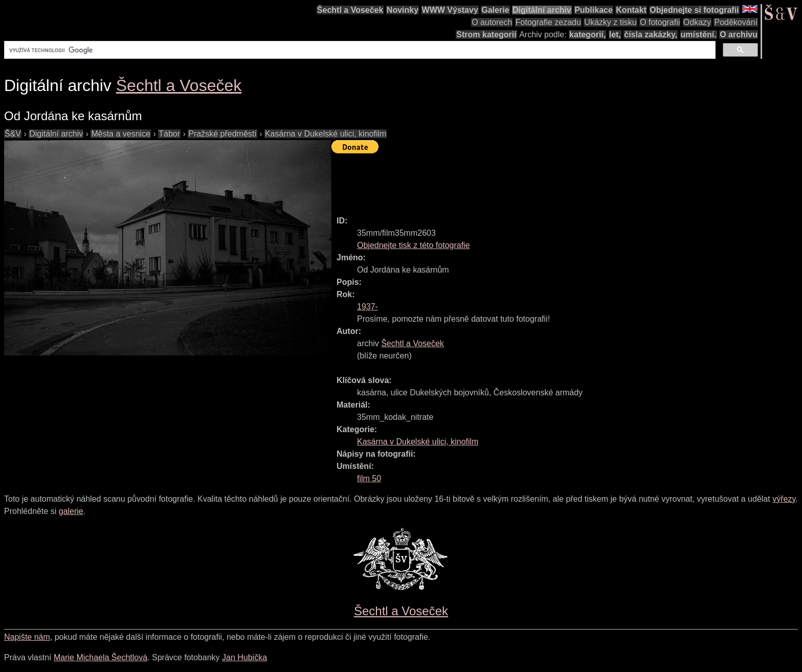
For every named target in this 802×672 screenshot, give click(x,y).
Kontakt (631, 10)
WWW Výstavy (450, 10)
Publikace (594, 10)
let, (615, 35)
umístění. (699, 35)
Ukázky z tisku (610, 22)
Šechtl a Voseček (350, 10)
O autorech (492, 22)
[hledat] (359, 50)
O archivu (739, 35)
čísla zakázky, (651, 35)
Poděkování (736, 22)
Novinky (403, 10)
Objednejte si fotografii (694, 10)
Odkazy (697, 22)
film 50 (369, 478)
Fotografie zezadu (548, 22)
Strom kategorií (486, 35)
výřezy (784, 499)
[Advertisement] (518, 180)
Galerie (495, 10)
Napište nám (27, 637)
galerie (71, 511)
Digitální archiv (542, 10)
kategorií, (587, 35)
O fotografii (660, 22)
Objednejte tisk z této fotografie (414, 245)
